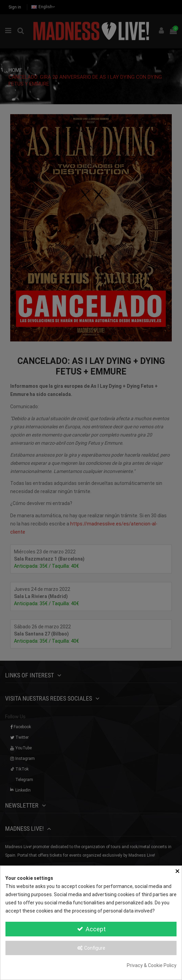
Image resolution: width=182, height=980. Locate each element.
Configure (91, 948)
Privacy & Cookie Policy (152, 965)
